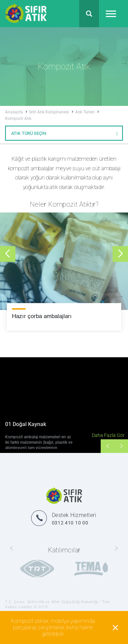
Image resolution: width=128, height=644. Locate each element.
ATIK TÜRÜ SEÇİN (65, 133)
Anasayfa (16, 112)
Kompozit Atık (18, 119)
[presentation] (8, 254)
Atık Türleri (87, 112)
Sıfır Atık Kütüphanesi (51, 112)
